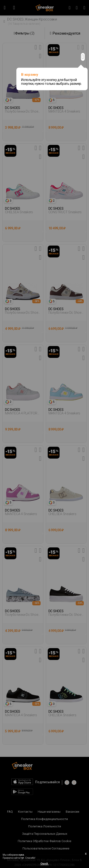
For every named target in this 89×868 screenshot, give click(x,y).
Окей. (45, 864)
